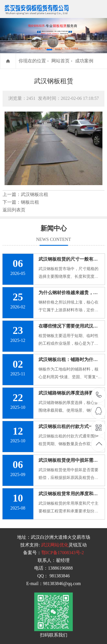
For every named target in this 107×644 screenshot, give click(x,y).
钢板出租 (30, 202)
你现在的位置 (32, 61)
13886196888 (99, 395)
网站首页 (60, 61)
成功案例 (84, 61)
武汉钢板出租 (35, 194)
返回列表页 (14, 210)
